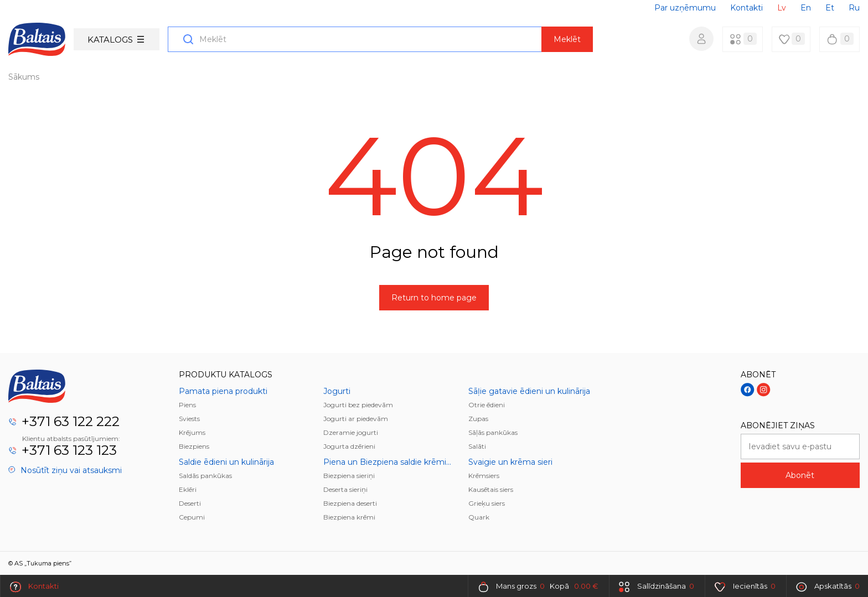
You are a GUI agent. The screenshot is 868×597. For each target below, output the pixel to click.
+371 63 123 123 (69, 450)
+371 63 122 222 (71, 421)
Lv (782, 8)
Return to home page (434, 298)
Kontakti (746, 8)
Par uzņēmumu (685, 8)
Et (830, 8)
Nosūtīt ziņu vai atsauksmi (65, 470)
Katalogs (116, 40)
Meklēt (567, 39)
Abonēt (800, 475)
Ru (854, 8)
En (806, 8)
